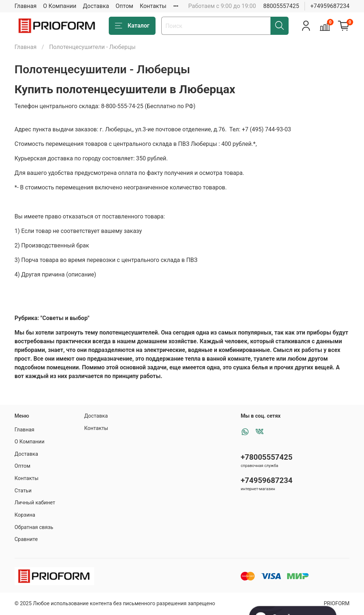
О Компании (60, 6)
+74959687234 (330, 6)
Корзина (25, 515)
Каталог (132, 26)
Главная (26, 6)
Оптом (125, 6)
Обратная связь (34, 527)
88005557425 (281, 6)
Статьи (23, 491)
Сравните (26, 539)
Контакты (153, 6)
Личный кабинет (35, 503)
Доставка (96, 6)
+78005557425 (267, 457)
